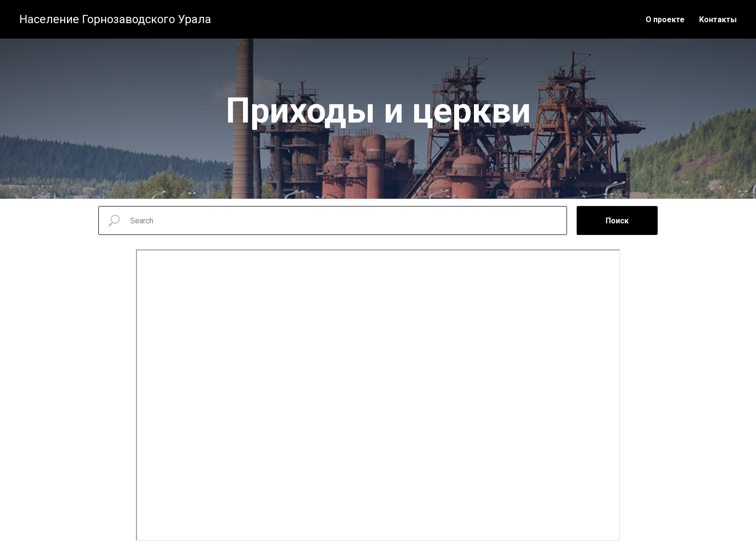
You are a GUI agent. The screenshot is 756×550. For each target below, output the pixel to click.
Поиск (617, 221)
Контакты (718, 20)
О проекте (665, 20)
